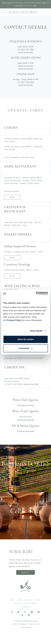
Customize (26, 348)
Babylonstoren (23, 12)
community (26, 607)
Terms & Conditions (20, 624)
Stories (28, 600)
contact (17, 603)
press (20, 600)
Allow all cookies (26, 339)
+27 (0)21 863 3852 (26, 50)
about (13, 600)
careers (38, 600)
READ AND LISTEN (26, 471)
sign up (26, 572)
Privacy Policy (14, 320)
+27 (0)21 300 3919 (26, 82)
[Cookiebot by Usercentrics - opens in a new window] (36, 293)
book (12, 258)
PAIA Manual (26, 627)
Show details (36, 331)
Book (12, 197)
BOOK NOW (26, 518)
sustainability (31, 603)
